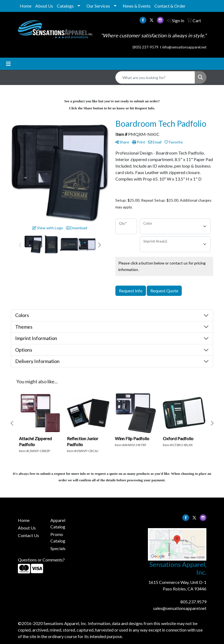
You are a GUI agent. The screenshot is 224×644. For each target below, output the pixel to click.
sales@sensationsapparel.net (180, 608)
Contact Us (28, 535)
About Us (44, 6)
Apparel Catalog (58, 523)
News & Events (137, 6)
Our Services (98, 6)
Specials (58, 548)
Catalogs (65, 6)
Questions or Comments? (41, 560)
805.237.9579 (193, 602)
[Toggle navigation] (8, 64)
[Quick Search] (155, 77)
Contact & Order (170, 6)
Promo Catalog (58, 537)
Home (26, 6)
